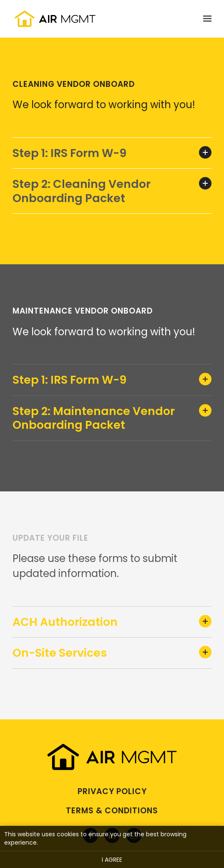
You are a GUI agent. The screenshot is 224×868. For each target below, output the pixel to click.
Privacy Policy (112, 791)
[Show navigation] (205, 19)
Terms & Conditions (112, 811)
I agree (112, 860)
